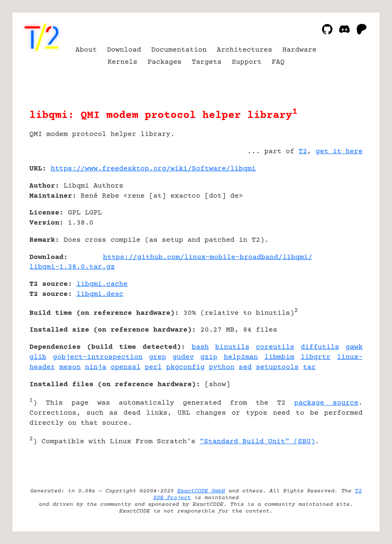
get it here (339, 152)
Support (247, 62)
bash (200, 347)
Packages (165, 62)
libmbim (279, 357)
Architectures (245, 50)
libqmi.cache (102, 284)
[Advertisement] (337, 219)
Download (124, 50)
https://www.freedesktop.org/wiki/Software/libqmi (153, 169)
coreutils (275, 347)
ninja (96, 367)
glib (38, 357)
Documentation (179, 50)
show (217, 385)
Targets (206, 62)
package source (326, 403)
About (86, 50)
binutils (232, 347)
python (222, 367)
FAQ (278, 62)
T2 (303, 152)
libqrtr (315, 357)
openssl (126, 367)
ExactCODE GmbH (201, 491)
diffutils (320, 347)
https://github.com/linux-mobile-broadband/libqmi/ (208, 258)
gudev (183, 357)
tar (310, 367)
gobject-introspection (98, 357)
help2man (241, 357)
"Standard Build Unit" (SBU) (257, 442)
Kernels (122, 62)
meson (70, 367)
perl (153, 367)
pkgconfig (185, 367)
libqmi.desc (100, 294)
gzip (209, 357)
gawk (354, 347)
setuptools (277, 367)
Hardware (300, 50)
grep (157, 357)
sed (245, 367)
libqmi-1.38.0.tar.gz (72, 267)
